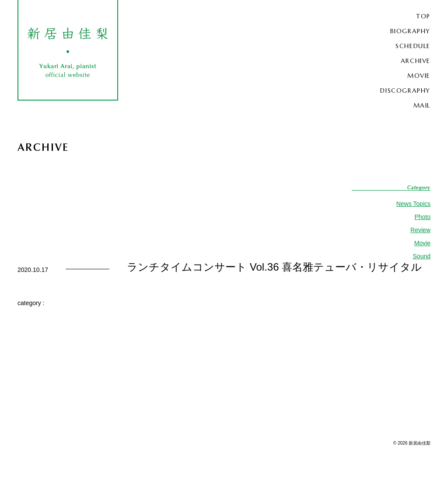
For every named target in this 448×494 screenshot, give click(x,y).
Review (420, 230)
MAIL (422, 105)
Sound (422, 256)
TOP (423, 16)
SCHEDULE (413, 46)
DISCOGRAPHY (405, 90)
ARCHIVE (416, 61)
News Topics (413, 204)
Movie (422, 243)
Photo (422, 217)
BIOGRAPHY (410, 31)
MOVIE (419, 76)
